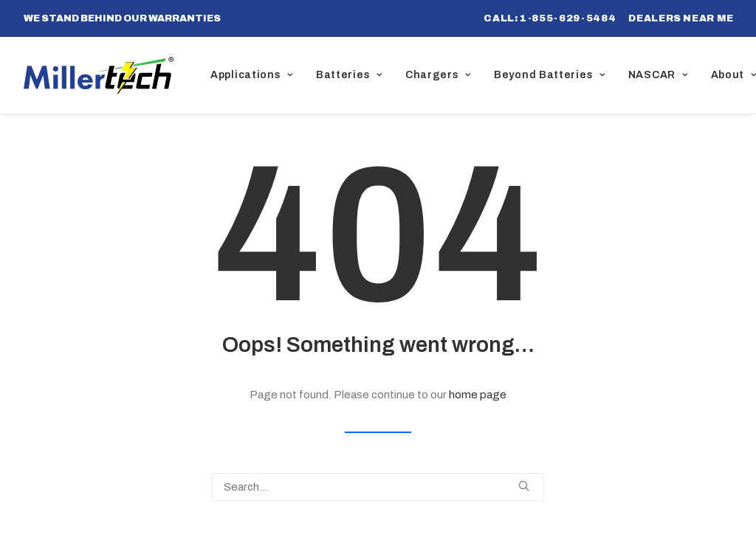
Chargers (438, 75)
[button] (524, 486)
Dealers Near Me (681, 18)
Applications (252, 75)
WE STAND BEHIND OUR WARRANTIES (122, 18)
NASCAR (658, 75)
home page (478, 395)
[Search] (378, 487)
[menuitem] (550, 18)
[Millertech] (99, 75)
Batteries (349, 75)
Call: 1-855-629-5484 (550, 18)
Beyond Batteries (550, 75)
